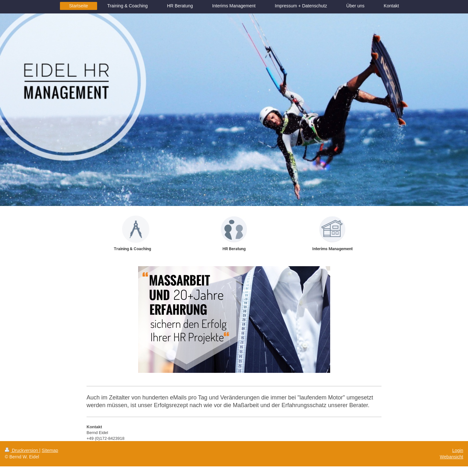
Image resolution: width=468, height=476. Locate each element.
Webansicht (451, 457)
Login (458, 450)
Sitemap (50, 450)
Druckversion (22, 450)
